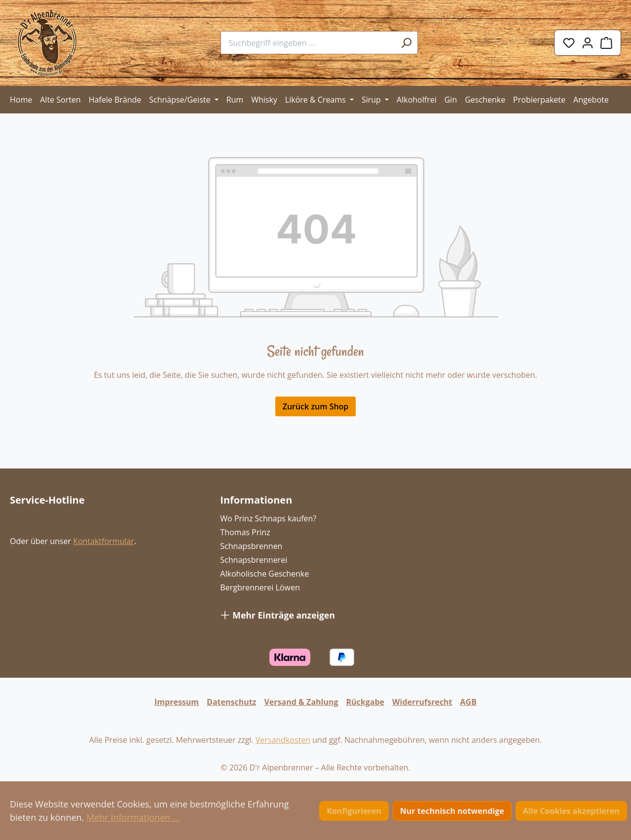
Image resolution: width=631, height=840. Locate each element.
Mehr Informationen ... (133, 817)
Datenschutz (231, 702)
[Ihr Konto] (588, 43)
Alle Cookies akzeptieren (571, 811)
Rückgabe (366, 702)
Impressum (177, 702)
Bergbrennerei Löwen (260, 587)
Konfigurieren (354, 811)
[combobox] (308, 43)
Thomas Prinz (245, 532)
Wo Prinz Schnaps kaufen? (268, 518)
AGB (468, 702)
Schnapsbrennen (251, 546)
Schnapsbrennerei (254, 560)
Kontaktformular (104, 541)
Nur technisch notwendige (452, 811)
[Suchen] (407, 43)
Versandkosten (283, 740)
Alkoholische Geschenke (264, 574)
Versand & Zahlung (301, 702)
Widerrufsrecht (422, 702)
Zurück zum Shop (316, 406)
